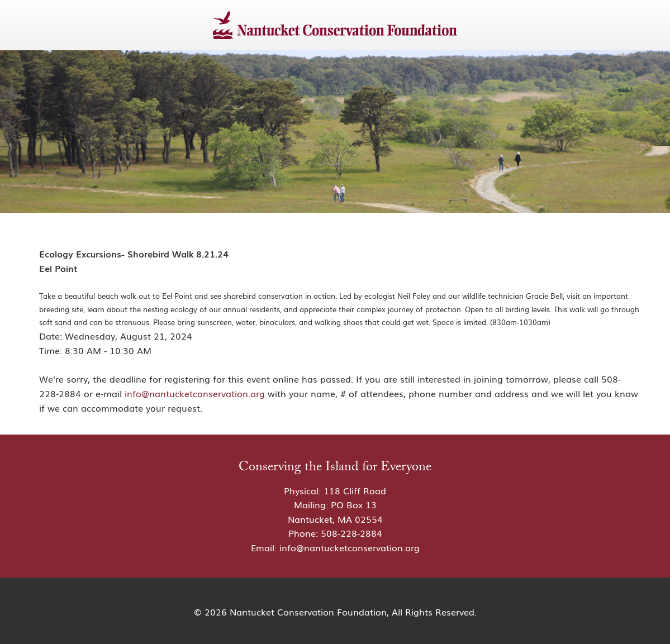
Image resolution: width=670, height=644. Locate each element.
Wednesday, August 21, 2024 (129, 336)
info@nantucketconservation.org (195, 393)
